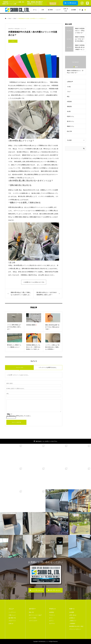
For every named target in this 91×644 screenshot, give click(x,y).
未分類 (69, 111)
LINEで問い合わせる (55, 590)
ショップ (58, 10)
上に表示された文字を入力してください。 (19, 416)
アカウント (52, 615)
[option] (76, 65)
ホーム (35, 10)
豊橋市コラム (71, 126)
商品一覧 (31, 612)
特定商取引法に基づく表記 (76, 626)
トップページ (12, 612)
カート (51, 618)
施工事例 (50, 10)
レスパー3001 (33, 618)
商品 (68, 97)
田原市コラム (71, 116)
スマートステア (33, 621)
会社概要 (74, 10)
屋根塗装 (69, 106)
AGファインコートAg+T (35, 615)
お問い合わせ (66, 10)
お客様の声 (70, 82)
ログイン (51, 621)
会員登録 (51, 612)
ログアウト (52, 623)
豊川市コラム (71, 121)
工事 (43, 10)
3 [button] (77, 67)
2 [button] (76, 67)
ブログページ (12, 621)
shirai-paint (17, 29)
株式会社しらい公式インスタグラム (47, 441)
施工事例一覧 (12, 618)
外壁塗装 (69, 102)
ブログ (69, 92)
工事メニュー (12, 615)
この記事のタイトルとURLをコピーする (34, 282)
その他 (69, 87)
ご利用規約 (72, 623)
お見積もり (72, 618)
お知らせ (11, 623)
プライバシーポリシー (75, 629)
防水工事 (69, 131)
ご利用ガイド (73, 621)
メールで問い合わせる (71, 3)
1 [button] (74, 67)
